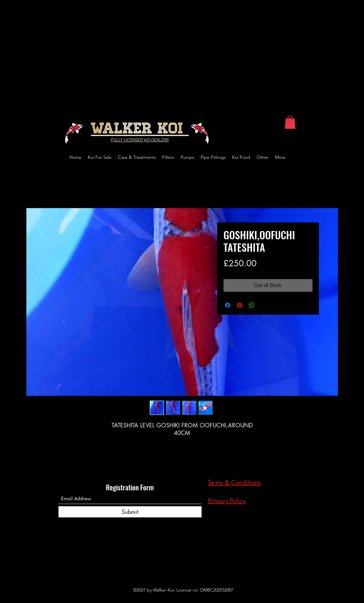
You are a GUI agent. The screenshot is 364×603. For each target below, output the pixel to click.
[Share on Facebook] (228, 305)
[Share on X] (264, 305)
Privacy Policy (227, 501)
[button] (290, 122)
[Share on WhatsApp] (252, 305)
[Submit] (130, 512)
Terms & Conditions (234, 482)
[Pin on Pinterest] (240, 305)
